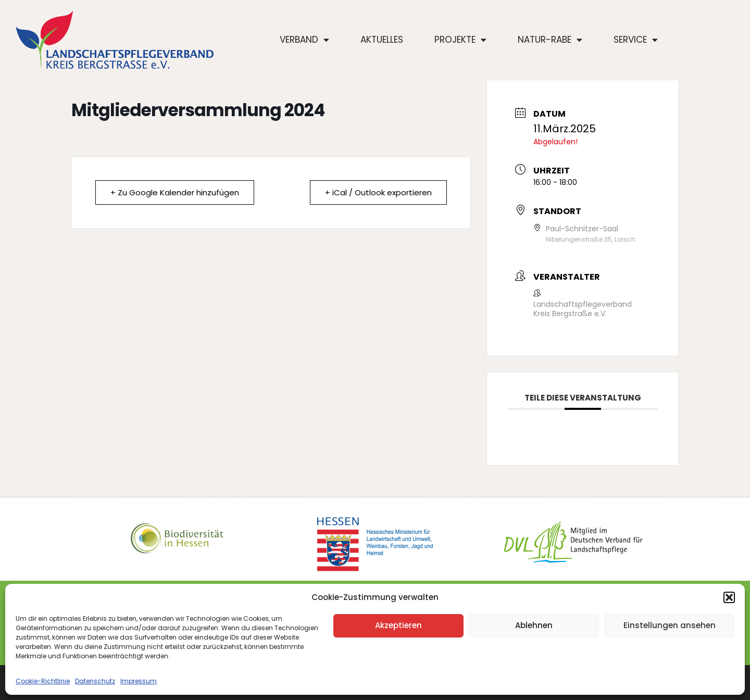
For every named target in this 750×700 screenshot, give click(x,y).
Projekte (460, 40)
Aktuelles (382, 40)
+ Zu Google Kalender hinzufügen (175, 192)
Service (636, 40)
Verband (304, 40)
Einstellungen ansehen (670, 625)
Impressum (139, 681)
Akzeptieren (398, 625)
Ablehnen (534, 625)
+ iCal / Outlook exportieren (378, 192)
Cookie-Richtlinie (43, 681)
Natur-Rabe (550, 40)
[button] (729, 597)
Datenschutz (95, 681)
